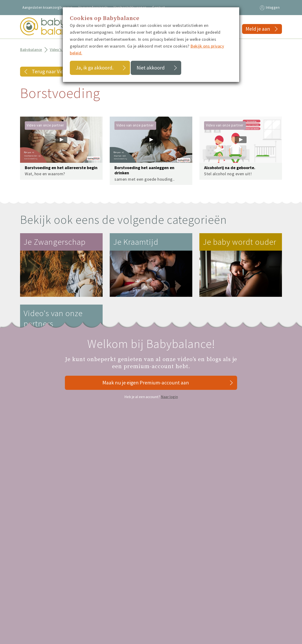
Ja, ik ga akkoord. (95, 68)
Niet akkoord (151, 68)
